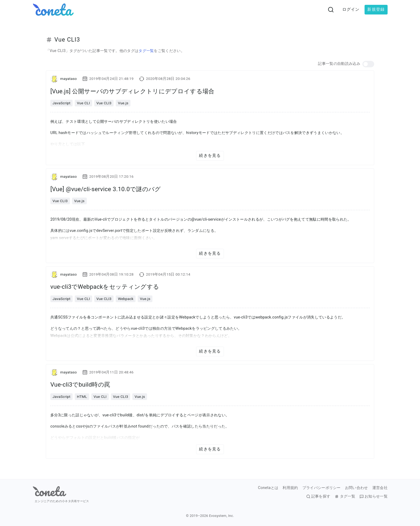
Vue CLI (83, 103)
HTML (82, 397)
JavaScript (61, 103)
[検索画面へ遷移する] (331, 10)
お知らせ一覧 (374, 497)
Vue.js (123, 103)
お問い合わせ (357, 488)
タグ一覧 (146, 51)
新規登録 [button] (376, 9)
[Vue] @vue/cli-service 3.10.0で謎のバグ (106, 189)
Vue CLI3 (104, 103)
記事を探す (318, 497)
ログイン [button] (351, 9)
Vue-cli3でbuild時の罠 (80, 384)
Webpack (126, 299)
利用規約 (290, 488)
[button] (368, 64)
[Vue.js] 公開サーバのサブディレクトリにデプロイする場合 (132, 91)
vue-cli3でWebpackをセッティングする (105, 287)
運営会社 (380, 488)
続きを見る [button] (210, 155)
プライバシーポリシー (322, 488)
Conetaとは (268, 488)
